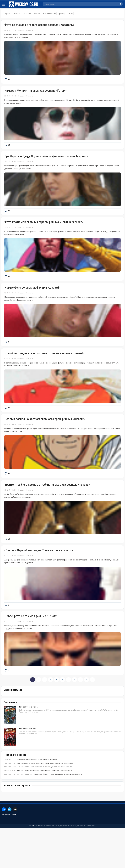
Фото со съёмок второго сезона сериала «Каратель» (39, 25)
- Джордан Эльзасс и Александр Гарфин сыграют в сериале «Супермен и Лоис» (38, 811)
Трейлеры (62, 14)
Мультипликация (49, 14)
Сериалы (8, 14)
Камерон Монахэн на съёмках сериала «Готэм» (36, 95)
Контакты (6, 855)
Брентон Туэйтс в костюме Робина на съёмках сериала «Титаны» (47, 513)
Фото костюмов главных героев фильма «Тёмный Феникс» (44, 234)
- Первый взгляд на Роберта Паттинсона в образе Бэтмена (31, 800)
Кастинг (37, 14)
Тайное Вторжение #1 (28, 769)
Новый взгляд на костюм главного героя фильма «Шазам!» (44, 373)
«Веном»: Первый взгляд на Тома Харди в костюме (39, 582)
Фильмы (17, 14)
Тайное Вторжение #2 (28, 747)
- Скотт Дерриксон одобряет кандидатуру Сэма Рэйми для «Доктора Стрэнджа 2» (38, 803)
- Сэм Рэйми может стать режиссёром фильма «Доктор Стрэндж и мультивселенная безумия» (43, 814)
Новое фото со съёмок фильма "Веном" (31, 652)
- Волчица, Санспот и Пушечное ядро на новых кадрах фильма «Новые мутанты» (38, 807)
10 (86, 720)
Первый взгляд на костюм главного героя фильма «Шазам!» (45, 443)
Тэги (14, 855)
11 (92, 720)
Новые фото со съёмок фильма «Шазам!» (32, 304)
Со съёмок (27, 14)
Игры (71, 14)
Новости (21, 30)
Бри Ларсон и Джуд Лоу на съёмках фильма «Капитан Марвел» (46, 164)
